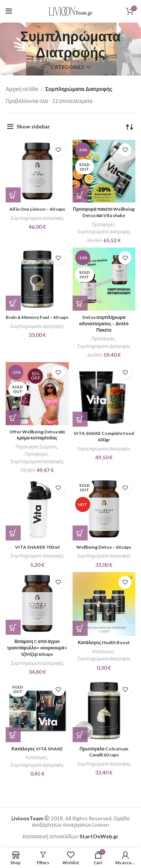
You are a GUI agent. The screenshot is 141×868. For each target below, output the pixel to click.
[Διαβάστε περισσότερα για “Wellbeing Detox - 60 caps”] (80, 533)
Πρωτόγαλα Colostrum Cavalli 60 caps (104, 752)
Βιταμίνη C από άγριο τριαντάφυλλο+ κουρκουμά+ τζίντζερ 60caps (37, 648)
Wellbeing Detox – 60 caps (104, 547)
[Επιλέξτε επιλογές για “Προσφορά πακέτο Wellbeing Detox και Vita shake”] (80, 195)
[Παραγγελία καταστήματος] (130, 127)
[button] (13, 195)
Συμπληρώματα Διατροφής (37, 218)
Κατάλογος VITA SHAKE (37, 749)
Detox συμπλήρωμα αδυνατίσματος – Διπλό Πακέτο (104, 324)
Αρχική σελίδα (22, 89)
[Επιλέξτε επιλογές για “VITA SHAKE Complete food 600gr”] (80, 419)
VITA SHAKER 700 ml (37, 547)
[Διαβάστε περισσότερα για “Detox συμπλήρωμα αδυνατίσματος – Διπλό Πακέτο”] (80, 303)
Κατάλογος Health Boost (104, 642)
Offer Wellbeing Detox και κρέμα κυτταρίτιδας (37, 435)
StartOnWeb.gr (99, 836)
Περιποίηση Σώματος (37, 447)
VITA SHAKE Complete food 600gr (104, 436)
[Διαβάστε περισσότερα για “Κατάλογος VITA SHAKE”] (13, 735)
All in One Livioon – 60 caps (37, 209)
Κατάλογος (103, 651)
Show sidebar (33, 126)
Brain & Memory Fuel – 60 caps (37, 317)
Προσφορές (103, 224)
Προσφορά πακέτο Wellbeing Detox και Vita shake (104, 212)
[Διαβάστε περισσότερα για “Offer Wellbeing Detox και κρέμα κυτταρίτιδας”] (13, 418)
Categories (67, 67)
